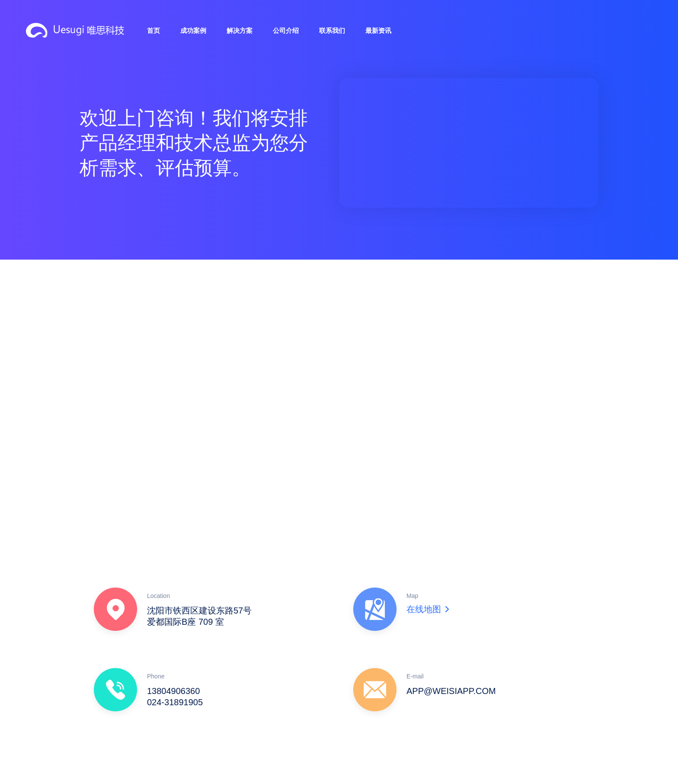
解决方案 (240, 31)
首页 (154, 31)
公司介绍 (286, 31)
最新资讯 (378, 31)
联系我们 (332, 31)
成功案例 (193, 31)
